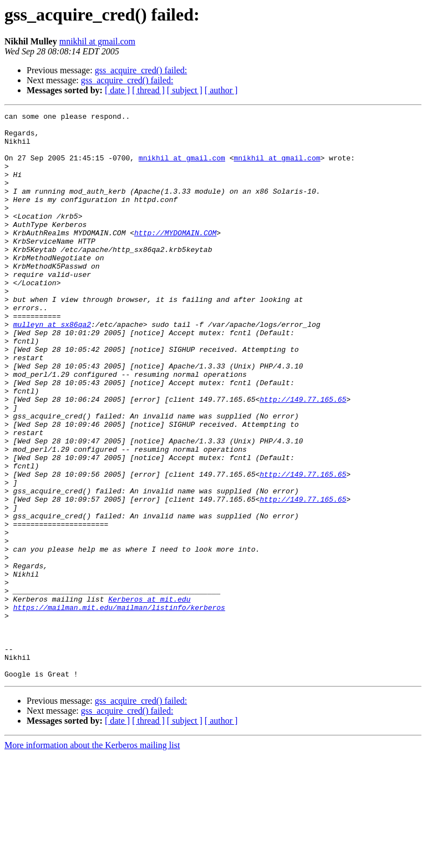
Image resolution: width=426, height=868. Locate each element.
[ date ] (117, 90)
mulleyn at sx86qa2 (52, 367)
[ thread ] (148, 90)
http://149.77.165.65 (303, 457)
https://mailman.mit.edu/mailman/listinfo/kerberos (119, 707)
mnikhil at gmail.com (97, 41)
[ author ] (221, 90)
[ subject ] (185, 90)
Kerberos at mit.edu (149, 697)
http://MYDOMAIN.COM (175, 258)
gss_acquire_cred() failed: (141, 70)
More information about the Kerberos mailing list (92, 858)
